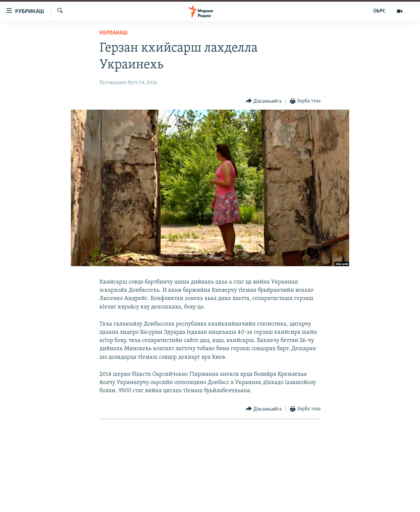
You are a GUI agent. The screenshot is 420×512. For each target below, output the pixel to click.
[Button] (264, 101)
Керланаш (114, 33)
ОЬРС (379, 11)
